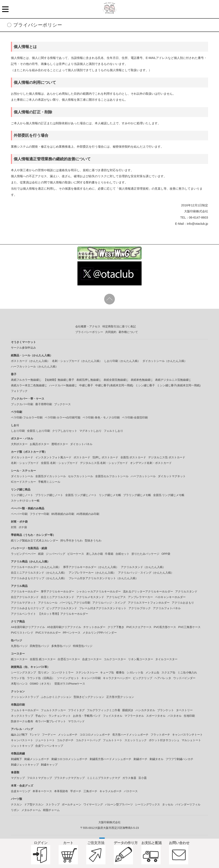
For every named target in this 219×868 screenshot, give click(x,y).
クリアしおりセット (65, 431)
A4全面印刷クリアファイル (28, 627)
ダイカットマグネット (172, 476)
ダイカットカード (22, 457)
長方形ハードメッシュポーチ (130, 735)
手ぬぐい (41, 716)
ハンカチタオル (145, 710)
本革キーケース (42, 791)
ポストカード (82, 457)
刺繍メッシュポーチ (37, 759)
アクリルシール (48, 603)
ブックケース (62, 404)
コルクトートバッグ (88, 740)
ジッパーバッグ (55, 554)
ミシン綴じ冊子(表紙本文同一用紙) (179, 385)
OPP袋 (166, 554)
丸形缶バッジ (19, 646)
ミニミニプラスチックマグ (104, 778)
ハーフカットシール (143, 476)
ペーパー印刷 (19, 514)
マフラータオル (134, 716)
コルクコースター (115, 659)
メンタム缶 (152, 672)
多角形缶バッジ (61, 646)
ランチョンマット (60, 716)
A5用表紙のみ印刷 (88, 514)
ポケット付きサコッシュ (164, 740)
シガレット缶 (135, 672)
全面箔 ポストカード (133, 457)
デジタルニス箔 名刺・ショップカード (104, 463)
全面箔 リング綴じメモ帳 (169, 495)
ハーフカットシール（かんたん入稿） (35, 367)
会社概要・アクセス (88, 326)
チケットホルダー (94, 627)
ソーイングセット (68, 678)
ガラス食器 (129, 778)
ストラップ (53, 804)
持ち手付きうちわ (71, 540)
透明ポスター (60, 444)
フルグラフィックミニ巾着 (104, 710)
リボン (15, 810)
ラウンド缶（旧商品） (41, 678)
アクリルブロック (140, 608)
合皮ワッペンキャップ (49, 746)
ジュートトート (45, 740)
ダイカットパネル (81, 444)
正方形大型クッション (120, 697)
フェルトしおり (113, 431)
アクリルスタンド (186, 591)
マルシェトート (191, 740)
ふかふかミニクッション (56, 697)
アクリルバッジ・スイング (109, 603)
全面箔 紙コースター (43, 659)
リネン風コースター (141, 659)
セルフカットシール (81, 476)
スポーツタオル (156, 716)
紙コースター (19, 659)
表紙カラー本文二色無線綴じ (29, 385)
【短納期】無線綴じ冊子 (59, 380)
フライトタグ (76, 710)
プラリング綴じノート (49, 495)
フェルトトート (113, 740)
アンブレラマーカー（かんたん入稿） (92, 573)
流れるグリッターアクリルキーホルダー (148, 591)
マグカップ (18, 778)
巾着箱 (109, 554)
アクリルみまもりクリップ (28, 608)
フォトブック (19, 391)
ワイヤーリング (93, 804)
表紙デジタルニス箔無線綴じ (173, 380)
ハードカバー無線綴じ (63, 385)
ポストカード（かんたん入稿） (30, 361)
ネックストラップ (22, 716)
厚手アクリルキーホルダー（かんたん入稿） (91, 567)
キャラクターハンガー (117, 678)
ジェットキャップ (22, 746)
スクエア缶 (168, 672)
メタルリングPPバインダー (100, 633)
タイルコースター (166, 659)
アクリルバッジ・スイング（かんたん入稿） (146, 573)
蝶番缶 (120, 672)
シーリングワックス (147, 804)
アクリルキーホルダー (25, 591)
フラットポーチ (160, 735)
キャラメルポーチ (111, 791)
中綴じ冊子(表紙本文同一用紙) (114, 385)
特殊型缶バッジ (83, 646)
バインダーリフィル (188, 804)
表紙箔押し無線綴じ (89, 380)
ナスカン (16, 804)
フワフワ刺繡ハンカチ (179, 759)
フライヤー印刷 (39, 514)
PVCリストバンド (22, 633)
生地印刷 (189, 716)
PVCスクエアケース (139, 627)
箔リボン (44, 672)
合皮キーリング (21, 791)
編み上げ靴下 (19, 735)
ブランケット (166, 710)
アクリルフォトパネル (167, 608)
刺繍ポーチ (140, 759)
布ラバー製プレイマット (51, 721)
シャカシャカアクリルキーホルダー (99, 591)
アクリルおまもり (183, 603)
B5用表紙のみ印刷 (63, 514)
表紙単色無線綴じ (142, 380)
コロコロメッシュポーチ (95, 735)
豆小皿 (143, 778)
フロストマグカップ (39, 778)
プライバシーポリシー (89, 332)
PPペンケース (72, 633)
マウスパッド (76, 721)
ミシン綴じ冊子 (145, 385)
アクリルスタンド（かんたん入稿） (143, 567)
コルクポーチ (65, 740)
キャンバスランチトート (187, 735)
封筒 (14, 527)
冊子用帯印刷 (44, 404)
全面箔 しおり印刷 (38, 431)
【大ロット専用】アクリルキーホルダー (63, 614)
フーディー (49, 735)
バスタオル (175, 716)
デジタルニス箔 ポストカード (167, 457)
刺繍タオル (156, 759)
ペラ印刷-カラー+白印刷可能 (63, 418)
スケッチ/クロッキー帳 (25, 501)
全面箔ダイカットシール (51, 476)
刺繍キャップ (49, 765)
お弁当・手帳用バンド (87, 716)
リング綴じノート (22, 495)
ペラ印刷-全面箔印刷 (135, 418)
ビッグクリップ (143, 678)
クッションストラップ (25, 697)
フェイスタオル (113, 716)
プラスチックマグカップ (69, 778)
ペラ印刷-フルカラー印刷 (27, 418)
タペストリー (184, 710)
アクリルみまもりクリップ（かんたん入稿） (39, 578)
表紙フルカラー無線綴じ (26, 380)
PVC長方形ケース (165, 627)
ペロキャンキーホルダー (170, 597)
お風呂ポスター (39, 444)
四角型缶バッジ (39, 646)
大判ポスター (19, 444)
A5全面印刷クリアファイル (64, 627)
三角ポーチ (90, 791)
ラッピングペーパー (23, 554)
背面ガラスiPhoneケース (70, 684)
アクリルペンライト (23, 614)
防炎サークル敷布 (22, 721)
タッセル (168, 804)
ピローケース (76, 554)
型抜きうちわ (93, 540)
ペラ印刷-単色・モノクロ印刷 (101, 418)
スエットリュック (136, 740)
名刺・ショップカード (25, 463)
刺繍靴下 (16, 759)
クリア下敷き (116, 627)
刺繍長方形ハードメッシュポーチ (110, 759)
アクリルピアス (116, 597)
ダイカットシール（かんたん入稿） (165, 361)
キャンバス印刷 (91, 678)
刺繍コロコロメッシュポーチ (69, 759)
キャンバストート (22, 740)
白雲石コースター (69, 659)
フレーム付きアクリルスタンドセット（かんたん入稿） (103, 578)
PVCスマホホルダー (48, 633)
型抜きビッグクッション (89, 697)
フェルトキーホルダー (25, 710)
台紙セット (122, 554)
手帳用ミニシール (49, 482)
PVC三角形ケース (189, 627)
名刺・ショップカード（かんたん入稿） (77, 361)
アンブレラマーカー (140, 597)
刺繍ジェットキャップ (25, 765)
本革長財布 (61, 791)
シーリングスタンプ (23, 672)
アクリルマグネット (23, 603)
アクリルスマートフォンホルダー (149, 603)
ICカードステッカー (23, 482)
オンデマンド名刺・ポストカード (151, 463)
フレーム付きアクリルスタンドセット (103, 608)
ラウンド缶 (18, 678)
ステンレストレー (87, 672)
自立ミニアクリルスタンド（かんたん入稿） (39, 573)
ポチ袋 (23, 527)
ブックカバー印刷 (22, 404)
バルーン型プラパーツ (119, 804)
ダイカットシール (22, 476)
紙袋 (41, 554)
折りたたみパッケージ (145, 554)
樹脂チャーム (51, 810)
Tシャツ (35, 735)
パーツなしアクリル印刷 (75, 603)
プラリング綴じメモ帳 (137, 495)
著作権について (128, 332)
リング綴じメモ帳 (110, 495)
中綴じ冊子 (86, 385)
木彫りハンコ (19, 684)
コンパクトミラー (62, 672)
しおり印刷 (18, 431)
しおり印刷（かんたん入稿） (122, 361)
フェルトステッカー (53, 710)
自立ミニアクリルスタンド (58, 597)
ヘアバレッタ (163, 678)
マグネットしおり (90, 431)
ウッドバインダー (184, 678)
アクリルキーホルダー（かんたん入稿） (36, 567)
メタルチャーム (31, 810)
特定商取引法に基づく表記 (119, 326)
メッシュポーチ (68, 735)
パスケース (131, 791)
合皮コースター (92, 659)
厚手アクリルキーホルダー (58, 591)
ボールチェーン (72, 804)
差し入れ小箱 (95, 554)
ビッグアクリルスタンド (62, 608)
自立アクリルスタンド (25, 597)
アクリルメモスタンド (90, 597)
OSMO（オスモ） (41, 684)
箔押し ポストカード (105, 457)
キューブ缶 (107, 672)
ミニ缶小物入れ (187, 672)
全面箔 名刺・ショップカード (59, 463)
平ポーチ (76, 791)
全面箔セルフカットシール (112, 476)
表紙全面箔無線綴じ (116, 380)
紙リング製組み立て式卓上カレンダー (35, 540)
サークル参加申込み (23, 348)
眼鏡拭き (128, 710)
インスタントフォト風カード (53, 457)
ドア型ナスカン (34, 804)
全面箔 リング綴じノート (81, 495)
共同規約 (111, 332)
